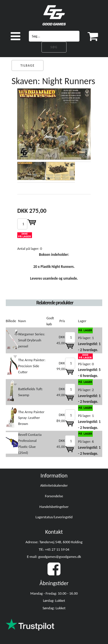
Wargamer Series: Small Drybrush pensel (32, 340)
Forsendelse (54, 496)
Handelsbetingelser (54, 507)
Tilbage (28, 66)
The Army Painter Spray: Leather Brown (31, 418)
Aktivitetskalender (54, 485)
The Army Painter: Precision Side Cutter (32, 366)
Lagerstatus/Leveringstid (54, 517)
